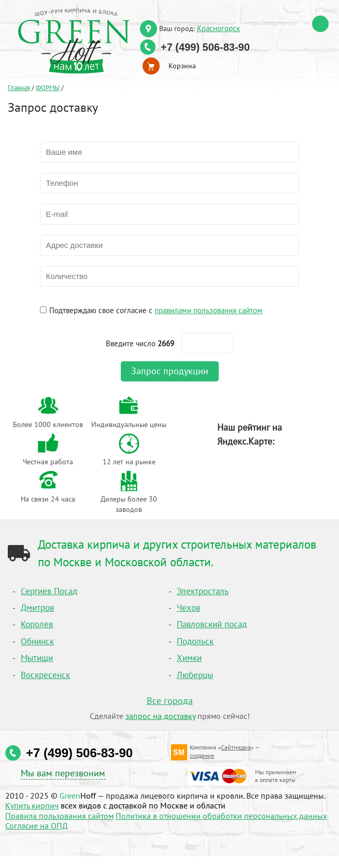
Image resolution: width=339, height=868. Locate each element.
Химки (189, 658)
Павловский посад (212, 624)
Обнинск (37, 641)
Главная (19, 88)
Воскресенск (45, 675)
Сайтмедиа (236, 747)
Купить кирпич (32, 805)
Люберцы (195, 675)
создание (202, 755)
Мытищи (37, 658)
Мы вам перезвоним (63, 773)
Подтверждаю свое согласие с (156, 310)
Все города (170, 701)
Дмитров (37, 608)
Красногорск (218, 28)
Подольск (195, 641)
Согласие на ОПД (37, 826)
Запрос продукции (170, 371)
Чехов (188, 608)
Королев (37, 624)
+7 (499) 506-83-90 (205, 47)
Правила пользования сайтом (59, 816)
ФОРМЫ (48, 88)
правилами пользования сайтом (208, 310)
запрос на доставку (160, 716)
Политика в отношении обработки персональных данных (221, 816)
